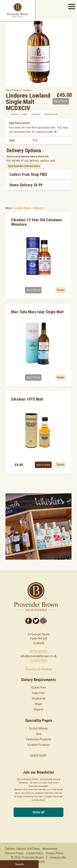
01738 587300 (39, 652)
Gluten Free (38, 687)
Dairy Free (38, 693)
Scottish (14, 114)
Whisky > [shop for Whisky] (39, 208)
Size (12, 140)
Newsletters (50, 849)
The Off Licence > (15, 90)
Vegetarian (39, 698)
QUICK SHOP (38, 756)
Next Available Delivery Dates (24, 166)
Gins (39, 734)
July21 (25, 114)
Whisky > (28, 90)
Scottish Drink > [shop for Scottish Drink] (23, 208)
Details (61, 290)
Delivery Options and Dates (23, 849)
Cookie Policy (35, 853)
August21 (36, 114)
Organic (38, 709)
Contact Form (39, 660)
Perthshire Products (39, 739)
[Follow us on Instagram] (43, 621)
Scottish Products (38, 745)
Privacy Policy (55, 853)
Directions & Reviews (39, 669)
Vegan (38, 704)
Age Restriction (19, 123)
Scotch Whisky (38, 728)
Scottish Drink (51, 114)
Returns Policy (14, 853)
